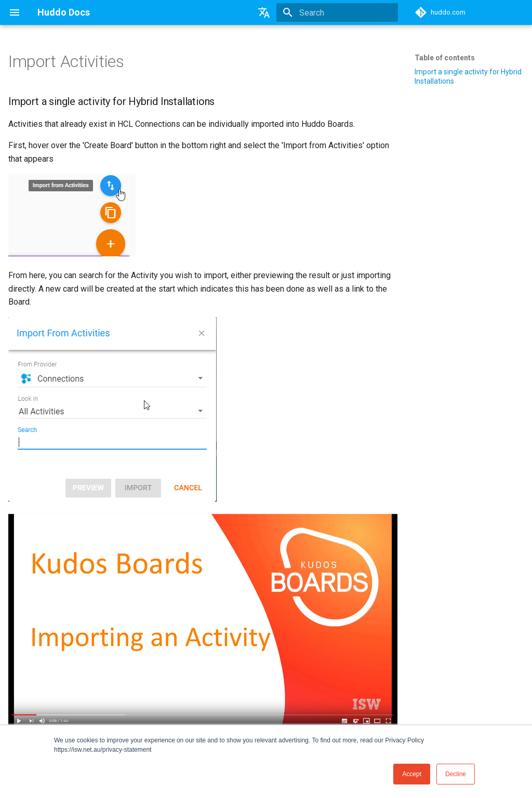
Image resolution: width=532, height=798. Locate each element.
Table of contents (445, 58)
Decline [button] (456, 774)
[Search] (337, 12)
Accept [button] (412, 774)
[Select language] (264, 12)
